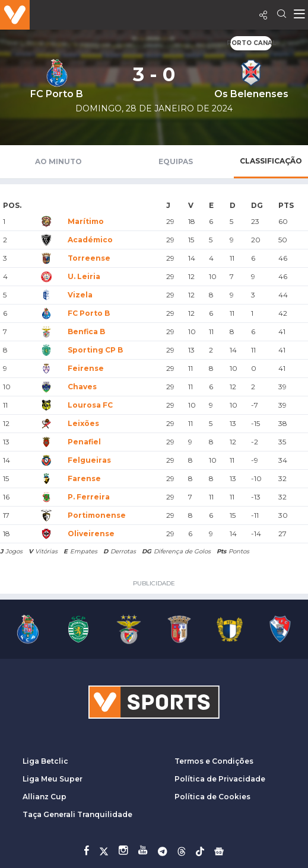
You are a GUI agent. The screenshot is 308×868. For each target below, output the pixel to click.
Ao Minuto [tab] (58, 161)
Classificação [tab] (271, 161)
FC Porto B (89, 313)
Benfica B (86, 331)
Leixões (83, 423)
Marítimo (86, 221)
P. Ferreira (89, 497)
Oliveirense (91, 534)
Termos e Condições (214, 761)
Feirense (86, 368)
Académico (90, 240)
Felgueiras (89, 460)
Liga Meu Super (53, 779)
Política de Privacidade (220, 779)
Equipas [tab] (176, 161)
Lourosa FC (90, 405)
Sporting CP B (95, 350)
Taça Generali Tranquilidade (77, 814)
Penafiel (84, 442)
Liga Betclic (45, 761)
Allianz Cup (45, 797)
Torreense (89, 258)
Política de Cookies (212, 797)
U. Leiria (84, 276)
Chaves (82, 387)
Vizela (80, 295)
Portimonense (97, 515)
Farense (84, 478)
